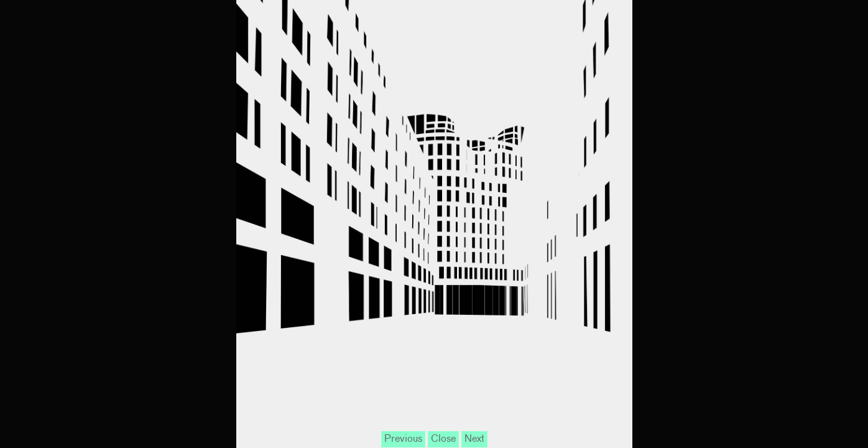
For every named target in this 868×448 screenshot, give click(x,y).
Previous (403, 439)
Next (474, 439)
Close (443, 439)
